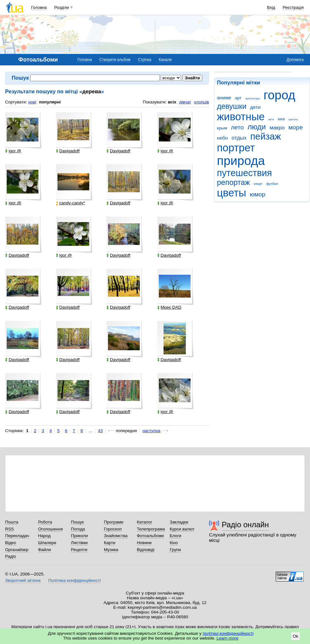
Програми (114, 522)
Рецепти (79, 550)
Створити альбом (115, 60)
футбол (272, 184)
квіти (271, 119)
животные (241, 117)
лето (237, 127)
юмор (258, 194)
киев (281, 119)
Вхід (271, 7)
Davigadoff (68, 151)
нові (32, 102)
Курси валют (182, 529)
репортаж (233, 182)
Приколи (79, 536)
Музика (111, 550)
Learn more (228, 638)
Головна (39, 7)
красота (293, 119)
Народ (44, 536)
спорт (258, 184)
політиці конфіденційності (228, 633)
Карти (110, 543)
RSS (10, 529)
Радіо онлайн (245, 525)
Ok (296, 636)
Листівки (79, 543)
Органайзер (17, 550)
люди (257, 127)
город (280, 95)
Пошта (12, 522)
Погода (78, 529)
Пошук (77, 522)
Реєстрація (293, 7)
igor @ (13, 151)
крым (222, 128)
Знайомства (116, 536)
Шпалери (47, 543)
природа (241, 161)
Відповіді (146, 550)
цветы (232, 193)
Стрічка (145, 60)
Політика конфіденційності (74, 580)
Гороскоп (113, 529)
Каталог (145, 522)
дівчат (185, 102)
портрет (236, 148)
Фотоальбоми (150, 536)
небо (222, 138)
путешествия (244, 173)
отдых (239, 138)
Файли (45, 550)
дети (256, 107)
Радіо (10, 556)
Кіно (174, 543)
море (296, 127)
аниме (224, 98)
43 (101, 431)
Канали (165, 60)
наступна (151, 431)
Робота (45, 522)
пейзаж (266, 136)
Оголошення (51, 529)
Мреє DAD (169, 307)
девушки (232, 106)
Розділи (62, 7)
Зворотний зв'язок (23, 580)
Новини (144, 543)
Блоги (175, 536)
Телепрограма (151, 529)
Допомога (295, 60)
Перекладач (17, 536)
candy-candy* (71, 203)
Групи (175, 550)
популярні (50, 102)
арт (238, 98)
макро (277, 128)
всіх (172, 102)
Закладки (179, 522)
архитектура (253, 99)
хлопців (202, 102)
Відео (11, 543)
